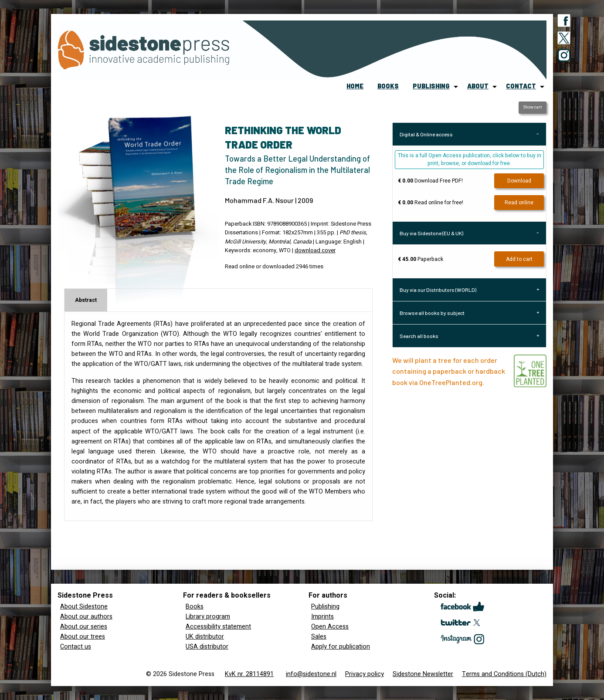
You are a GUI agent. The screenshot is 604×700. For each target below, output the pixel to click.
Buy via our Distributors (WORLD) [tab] (438, 290)
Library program (208, 617)
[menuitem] (355, 87)
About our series (84, 627)
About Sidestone (84, 607)
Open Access (330, 627)
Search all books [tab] (419, 336)
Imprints (322, 617)
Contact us (76, 647)
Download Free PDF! (430, 181)
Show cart (532, 107)
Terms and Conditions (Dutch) (504, 674)
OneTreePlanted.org (451, 382)
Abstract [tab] (86, 300)
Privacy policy (365, 674)
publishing (431, 86)
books (388, 86)
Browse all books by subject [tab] (432, 313)
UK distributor (205, 637)
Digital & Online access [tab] (426, 134)
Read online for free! (431, 203)
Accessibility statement (218, 627)
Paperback (421, 259)
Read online (519, 203)
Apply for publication (341, 647)
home (355, 86)
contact (521, 86)
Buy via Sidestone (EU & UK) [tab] (431, 233)
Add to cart (519, 259)
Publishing (325, 607)
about (478, 86)
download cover (315, 250)
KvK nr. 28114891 (249, 674)
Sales (319, 637)
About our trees (83, 637)
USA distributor (207, 647)
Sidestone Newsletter (423, 674)
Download (519, 181)
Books (195, 607)
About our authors (86, 617)
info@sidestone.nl (311, 674)
